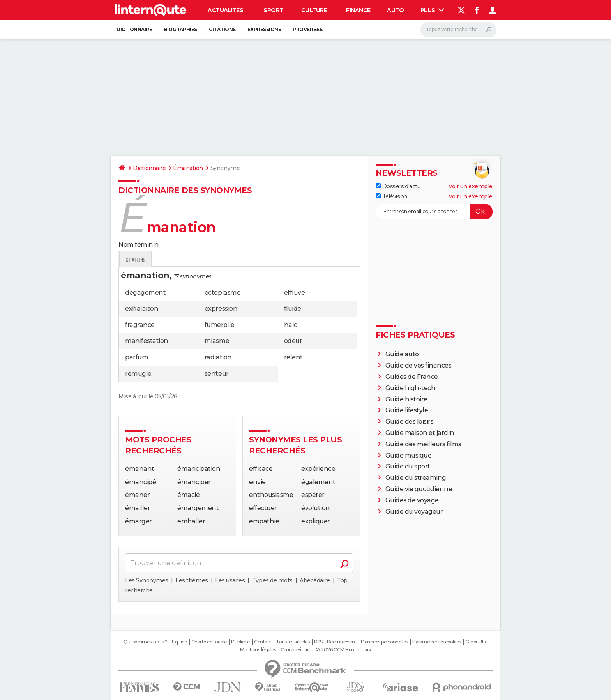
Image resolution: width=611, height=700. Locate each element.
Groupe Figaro (296, 650)
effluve (295, 293)
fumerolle (220, 325)
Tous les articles (293, 642)
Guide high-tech (411, 388)
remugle (138, 374)
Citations (222, 29)
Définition (135, 259)
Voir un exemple (471, 186)
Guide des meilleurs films (423, 444)
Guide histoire (406, 399)
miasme (217, 341)
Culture (314, 10)
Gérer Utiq (476, 642)
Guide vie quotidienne (419, 489)
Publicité (240, 642)
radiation (218, 357)
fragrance (140, 325)
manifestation (147, 341)
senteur (217, 374)
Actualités (225, 10)
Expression (199, 259)
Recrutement (342, 642)
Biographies (180, 29)
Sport (273, 10)
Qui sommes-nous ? (146, 642)
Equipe (179, 642)
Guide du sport (408, 466)
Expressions (264, 29)
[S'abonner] (434, 212)
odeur (293, 341)
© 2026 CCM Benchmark (343, 650)
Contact (263, 642)
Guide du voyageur (414, 512)
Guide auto (402, 354)
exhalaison (142, 308)
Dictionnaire (134, 29)
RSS (318, 642)
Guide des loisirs (410, 422)
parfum (137, 357)
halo (291, 325)
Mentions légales (258, 650)
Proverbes (307, 29)
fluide (293, 308)
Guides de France (412, 377)
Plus (433, 10)
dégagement (145, 293)
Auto (395, 10)
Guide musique (409, 455)
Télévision (391, 196)
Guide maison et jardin (420, 433)
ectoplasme (223, 293)
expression (221, 308)
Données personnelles (384, 642)
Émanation (188, 168)
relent (293, 357)
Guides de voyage (412, 500)
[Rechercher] (458, 30)
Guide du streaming (416, 478)
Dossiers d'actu (398, 186)
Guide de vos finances (419, 365)
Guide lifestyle (407, 410)
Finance (358, 10)
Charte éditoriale (209, 642)
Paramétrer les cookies (436, 642)
